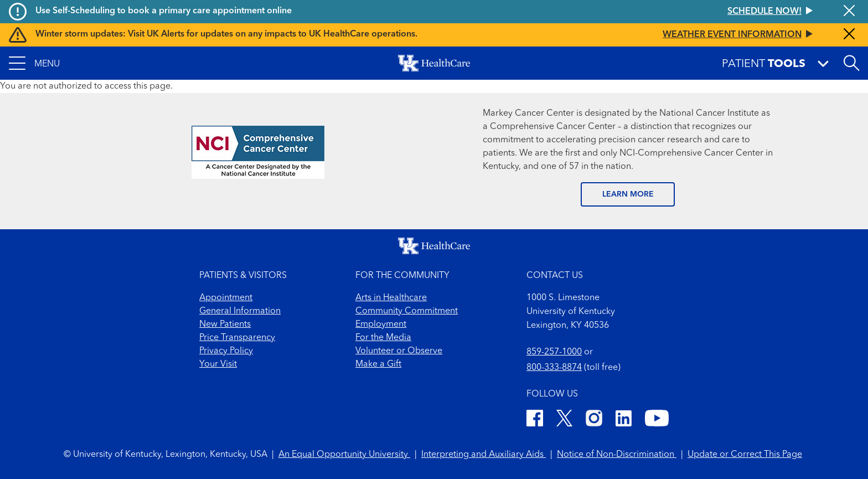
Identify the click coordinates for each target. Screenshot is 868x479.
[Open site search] (851, 63)
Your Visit (218, 364)
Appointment (226, 298)
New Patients (225, 325)
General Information (240, 311)
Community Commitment (407, 311)
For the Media (383, 338)
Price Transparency (237, 338)
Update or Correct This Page (745, 455)
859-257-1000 (554, 352)
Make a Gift (378, 364)
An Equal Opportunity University (344, 455)
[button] (34, 63)
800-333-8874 (554, 368)
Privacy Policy (226, 351)
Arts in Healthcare (391, 298)
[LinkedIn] (624, 420)
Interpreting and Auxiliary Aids (484, 455)
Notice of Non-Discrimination (617, 455)
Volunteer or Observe (399, 351)
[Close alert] (849, 12)
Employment (381, 325)
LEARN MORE (628, 194)
